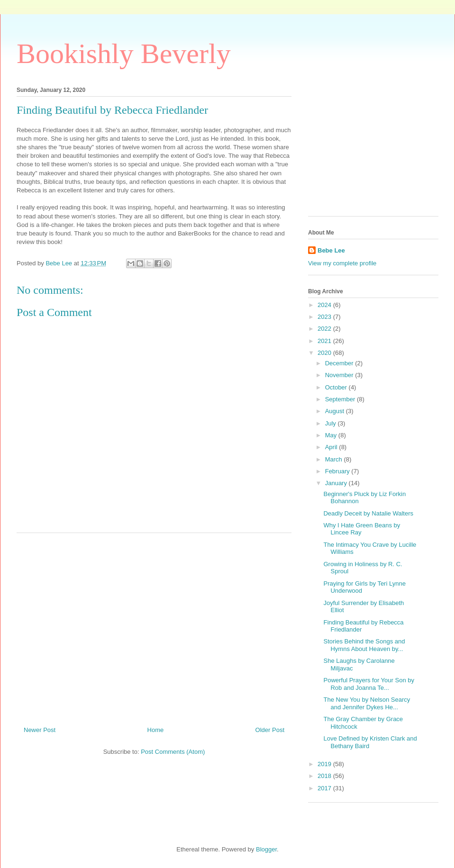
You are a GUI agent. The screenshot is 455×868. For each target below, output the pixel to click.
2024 (325, 305)
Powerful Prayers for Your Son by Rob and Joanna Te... (369, 684)
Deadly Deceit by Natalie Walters (368, 513)
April (332, 447)
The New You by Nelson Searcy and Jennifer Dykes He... (367, 703)
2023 (325, 317)
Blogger (266, 849)
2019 (325, 764)
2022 (325, 329)
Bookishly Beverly (124, 54)
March (335, 459)
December (340, 363)
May (332, 435)
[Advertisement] (154, 626)
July (332, 423)
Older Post (270, 730)
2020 (325, 353)
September (341, 399)
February (338, 471)
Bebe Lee (331, 250)
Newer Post (40, 730)
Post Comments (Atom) (173, 752)
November (340, 375)
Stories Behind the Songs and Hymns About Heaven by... (364, 645)
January (337, 483)
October (337, 387)
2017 (325, 788)
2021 (325, 341)
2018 (325, 776)
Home (156, 730)
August (336, 411)
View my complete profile (342, 263)
